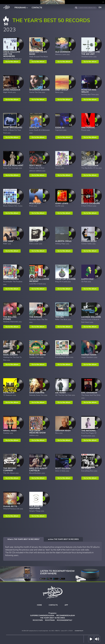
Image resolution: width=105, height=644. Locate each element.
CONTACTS (37, 8)
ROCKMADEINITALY (65, 620)
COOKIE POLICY (79, 631)
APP (66, 605)
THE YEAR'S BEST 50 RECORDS (53, 618)
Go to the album (12, 62)
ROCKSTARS (38, 620)
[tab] (23, 539)
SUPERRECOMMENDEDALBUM (42, 616)
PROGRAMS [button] (21, 8)
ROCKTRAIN (50, 620)
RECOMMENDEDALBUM (66, 616)
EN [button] (100, 7)
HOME (39, 605)
